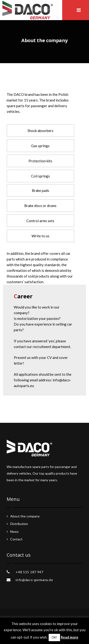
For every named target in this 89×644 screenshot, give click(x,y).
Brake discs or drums (40, 206)
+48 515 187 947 (30, 572)
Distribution (19, 524)
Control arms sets (40, 221)
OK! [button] (54, 637)
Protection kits (40, 161)
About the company (25, 516)
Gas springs (40, 146)
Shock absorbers (40, 131)
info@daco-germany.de (34, 580)
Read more (70, 637)
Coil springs (40, 176)
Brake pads (40, 190)
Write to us (40, 236)
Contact (16, 539)
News (14, 532)
